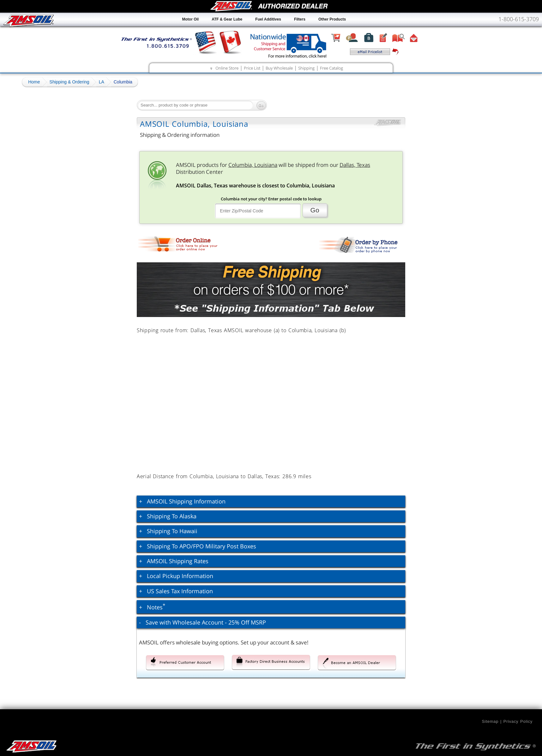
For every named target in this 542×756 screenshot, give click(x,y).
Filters (300, 19)
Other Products (332, 19)
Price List (252, 68)
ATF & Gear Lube (227, 19)
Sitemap (490, 721)
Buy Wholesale (279, 68)
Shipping (306, 68)
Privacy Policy (518, 721)
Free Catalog (331, 68)
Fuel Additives (268, 19)
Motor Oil (191, 19)
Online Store (227, 68)
